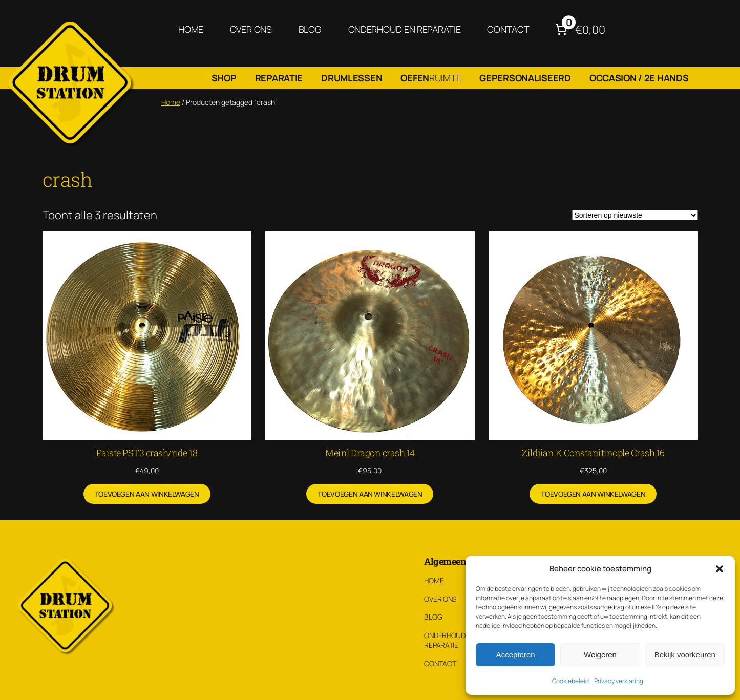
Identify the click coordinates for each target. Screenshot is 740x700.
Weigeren (600, 655)
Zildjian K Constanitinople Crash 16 (593, 453)
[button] (720, 569)
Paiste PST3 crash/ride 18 (147, 453)
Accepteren (516, 655)
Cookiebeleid (570, 681)
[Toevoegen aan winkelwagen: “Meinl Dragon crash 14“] (370, 494)
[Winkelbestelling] (635, 215)
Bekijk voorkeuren (685, 655)
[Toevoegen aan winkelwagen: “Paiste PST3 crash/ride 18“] (147, 494)
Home (171, 102)
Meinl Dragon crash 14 (370, 453)
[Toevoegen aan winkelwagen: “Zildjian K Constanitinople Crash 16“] (593, 494)
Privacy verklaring (619, 681)
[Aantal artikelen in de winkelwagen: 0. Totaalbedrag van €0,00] (579, 29)
